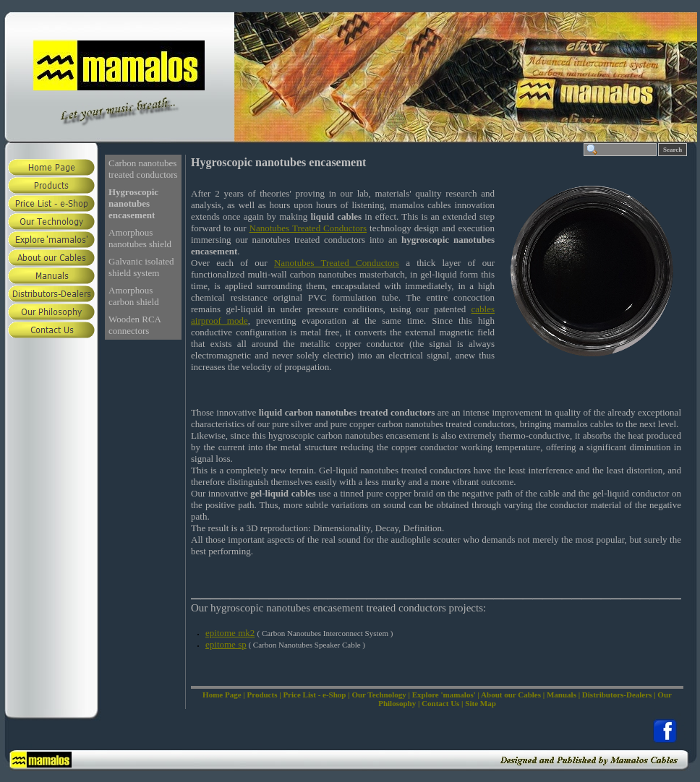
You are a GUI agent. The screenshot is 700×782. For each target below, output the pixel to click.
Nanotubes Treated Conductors (308, 228)
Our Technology (379, 695)
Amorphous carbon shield (134, 296)
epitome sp (226, 644)
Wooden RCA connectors (135, 325)
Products (262, 695)
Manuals (562, 695)
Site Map (480, 703)
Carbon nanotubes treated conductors (143, 169)
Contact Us (440, 703)
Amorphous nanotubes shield (140, 238)
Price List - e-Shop (314, 695)
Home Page (222, 695)
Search (673, 150)
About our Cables (511, 695)
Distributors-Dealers (617, 695)
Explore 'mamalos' (444, 695)
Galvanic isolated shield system (141, 267)
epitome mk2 (230, 633)
